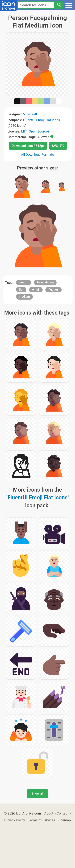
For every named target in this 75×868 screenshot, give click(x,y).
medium (24, 297)
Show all (37, 793)
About (49, 813)
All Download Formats (37, 154)
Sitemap (65, 820)
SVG (58, 146)
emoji (36, 290)
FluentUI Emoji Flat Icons (41, 120)
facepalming (45, 282)
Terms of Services (42, 820)
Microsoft (30, 114)
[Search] (59, 5)
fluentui (53, 290)
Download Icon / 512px (28, 146)
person (24, 282)
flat (21, 290)
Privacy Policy (14, 820)
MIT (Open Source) (35, 131)
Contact (62, 813)
